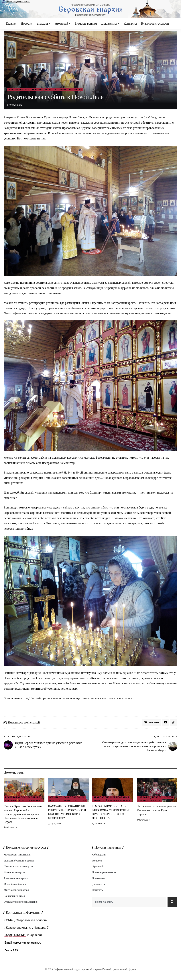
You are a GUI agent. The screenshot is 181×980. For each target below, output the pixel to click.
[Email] (165, 723)
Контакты (98, 897)
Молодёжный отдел (15, 890)
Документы (99, 890)
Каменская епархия (15, 878)
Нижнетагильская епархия (19, 872)
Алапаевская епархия (16, 884)
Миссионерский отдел (17, 897)
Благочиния (99, 884)
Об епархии (99, 860)
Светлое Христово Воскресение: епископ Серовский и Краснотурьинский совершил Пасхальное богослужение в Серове (22, 817)
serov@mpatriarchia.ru (29, 950)
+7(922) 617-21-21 (16, 943)
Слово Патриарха (149, 802)
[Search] (172, 909)
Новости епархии (71, 89)
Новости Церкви (163, 798)
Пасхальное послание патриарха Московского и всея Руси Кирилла (156, 811)
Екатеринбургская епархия (20, 866)
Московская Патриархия (18, 860)
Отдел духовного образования (22, 909)
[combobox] (128, 909)
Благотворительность (18, 2)
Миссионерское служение (25, 89)
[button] (174, 723)
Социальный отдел (15, 903)
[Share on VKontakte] (150, 723)
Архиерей (98, 872)
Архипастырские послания (23, 798)
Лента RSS (12, 958)
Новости (51, 89)
